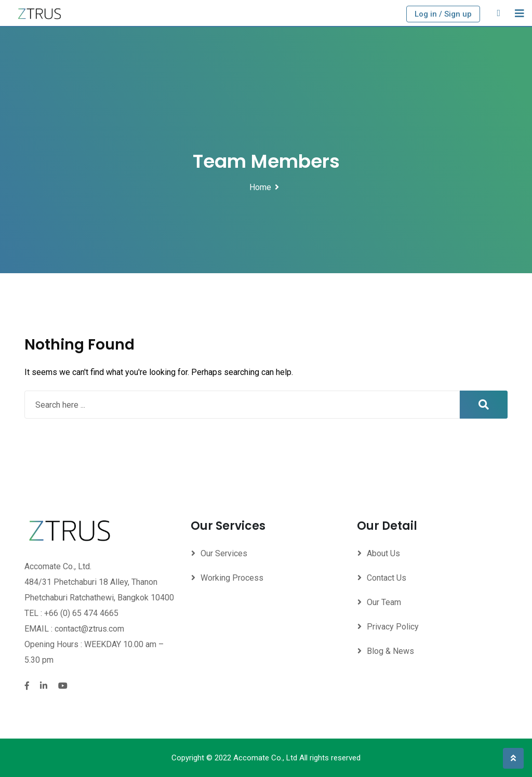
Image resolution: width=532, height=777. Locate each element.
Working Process (232, 578)
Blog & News (390, 651)
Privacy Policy (393, 627)
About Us (383, 553)
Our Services (224, 553)
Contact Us (387, 578)
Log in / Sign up (443, 14)
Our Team (384, 602)
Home (260, 187)
